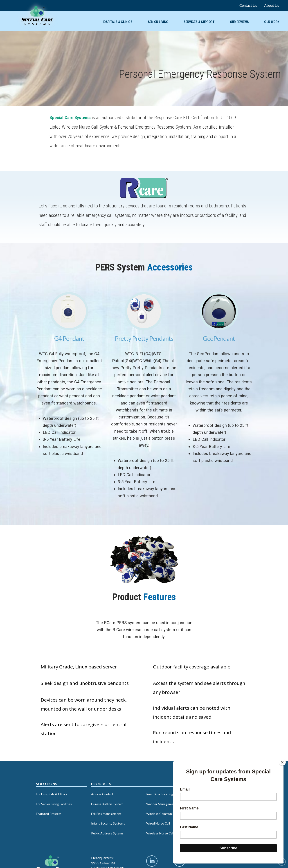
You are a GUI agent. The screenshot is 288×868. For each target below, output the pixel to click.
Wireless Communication (164, 814)
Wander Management (161, 804)
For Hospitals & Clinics (52, 794)
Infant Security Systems (108, 823)
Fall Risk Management (106, 814)
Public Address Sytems (107, 833)
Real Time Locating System (165, 794)
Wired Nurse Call (158, 823)
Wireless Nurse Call (160, 833)
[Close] (282, 762)
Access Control (102, 794)
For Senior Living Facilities (54, 804)
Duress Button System (107, 804)
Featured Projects (49, 814)
